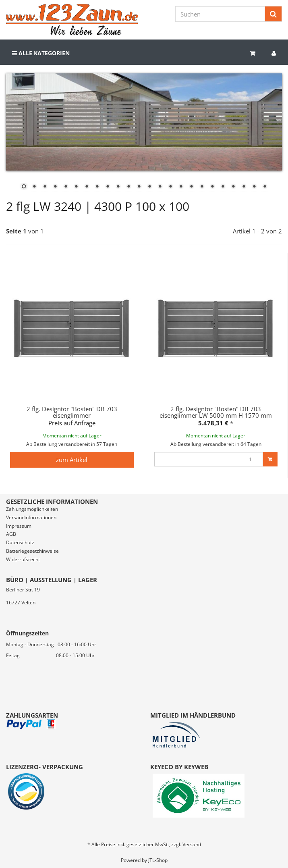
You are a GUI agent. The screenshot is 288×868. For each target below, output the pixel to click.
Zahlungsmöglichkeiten (32, 509)
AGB (11, 534)
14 (160, 187)
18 (202, 187)
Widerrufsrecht (23, 559)
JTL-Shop (158, 860)
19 (212, 187)
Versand (192, 844)
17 (191, 187)
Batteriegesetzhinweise (32, 551)
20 (223, 187)
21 (233, 187)
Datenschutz (20, 542)
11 (128, 187)
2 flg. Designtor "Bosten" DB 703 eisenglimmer (72, 412)
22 (244, 187)
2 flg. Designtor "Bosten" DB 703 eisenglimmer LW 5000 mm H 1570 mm (216, 412)
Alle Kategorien (41, 53)
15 (170, 187)
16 (181, 187)
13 (149, 187)
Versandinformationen (31, 517)
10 (118, 187)
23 (254, 187)
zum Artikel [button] (72, 460)
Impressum (19, 526)
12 (139, 187)
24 (265, 187)
